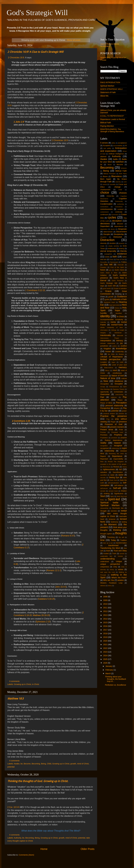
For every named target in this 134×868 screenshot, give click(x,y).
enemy (122, 248)
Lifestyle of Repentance (111, 357)
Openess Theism (119, 389)
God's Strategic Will (37, 13)
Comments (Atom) (26, 855)
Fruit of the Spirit (117, 267)
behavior (124, 168)
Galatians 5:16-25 (46, 599)
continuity (119, 212)
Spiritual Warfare (107, 86)
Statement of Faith (108, 92)
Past (102, 397)
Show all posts (74, 40)
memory (123, 367)
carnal (105, 184)
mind (115, 370)
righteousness (109, 469)
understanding (108, 559)
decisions (105, 223)
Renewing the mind (116, 454)
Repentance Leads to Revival (113, 119)
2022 (106, 648)
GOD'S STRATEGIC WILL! (112, 89)
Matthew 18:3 (16, 699)
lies (102, 354)
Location (104, 362)
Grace (108, 291)
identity (105, 316)
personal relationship (114, 406)
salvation (104, 472)
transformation (121, 543)
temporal (112, 519)
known (108, 351)
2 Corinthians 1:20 (21, 421)
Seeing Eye (114, 477)
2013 (106, 615)
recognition (104, 446)
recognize (118, 446)
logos (113, 362)
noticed (124, 378)
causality (113, 184)
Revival (116, 467)
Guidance (122, 296)
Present (104, 427)
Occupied (119, 384)
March (108, 674)
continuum (104, 215)
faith (115, 257)
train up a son (108, 543)
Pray (108, 419)
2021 (106, 645)
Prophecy (118, 435)
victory (112, 570)
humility (104, 313)
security (103, 478)
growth (73, 764)
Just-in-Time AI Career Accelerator (110, 45)
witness (103, 586)
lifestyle (121, 354)
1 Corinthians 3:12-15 (35, 290)
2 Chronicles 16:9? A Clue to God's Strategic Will (35, 52)
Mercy (107, 370)
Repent (103, 456)
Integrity (103, 333)
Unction (120, 556)
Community (119, 201)
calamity (118, 182)
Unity (115, 567)
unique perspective (110, 564)
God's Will (112, 286)
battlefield (120, 162)
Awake (17, 764)
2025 (106, 659)
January (109, 666)
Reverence (107, 467)
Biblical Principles (110, 174)
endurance (112, 248)
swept (124, 511)
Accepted (107, 145)
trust (108, 551)
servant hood (113, 491)
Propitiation (104, 438)
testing (124, 522)
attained (103, 156)
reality (103, 443)
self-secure (104, 488)
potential (11, 767)
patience (114, 397)
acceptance (122, 143)
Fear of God (120, 259)
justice (115, 346)
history (117, 308)
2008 (106, 597)
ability (113, 143)
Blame (105, 176)
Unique (119, 561)
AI (126, 145)
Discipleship (119, 234)
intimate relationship (108, 343)
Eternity (124, 251)
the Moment (110, 524)
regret (124, 448)
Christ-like (110, 196)
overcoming (119, 394)
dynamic (122, 243)
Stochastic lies (118, 508)
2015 (106, 622)
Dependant (105, 226)
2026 (106, 663)
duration (113, 243)
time (103, 540)
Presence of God (114, 424)
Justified (124, 346)
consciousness (107, 209)
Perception (121, 403)
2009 (106, 600)
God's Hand (119, 270)
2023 (106, 652)
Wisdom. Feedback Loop (111, 583)
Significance (119, 494)
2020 (106, 641)
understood (105, 561)
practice (121, 414)
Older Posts (87, 849)
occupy (103, 387)
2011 (106, 608)
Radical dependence (114, 440)
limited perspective (111, 359)
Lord (122, 362)
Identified (119, 313)
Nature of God (118, 376)
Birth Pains (123, 174)
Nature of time (108, 378)
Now (106, 381)
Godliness (123, 286)
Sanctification (118, 472)
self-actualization (113, 483)
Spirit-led (114, 499)
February (110, 670)
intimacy (120, 341)
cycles (112, 217)
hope (117, 310)
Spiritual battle (109, 503)
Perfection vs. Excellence (115, 685)
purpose (124, 438)
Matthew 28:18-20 (41, 615)
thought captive (106, 534)
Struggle (104, 511)
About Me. (105, 96)
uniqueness (105, 567)
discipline (103, 237)
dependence (119, 226)
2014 (106, 619)
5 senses (104, 143)
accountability (118, 146)
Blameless (117, 176)
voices (121, 569)
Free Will (108, 265)
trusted (106, 553)
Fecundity (104, 262)
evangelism (108, 254)
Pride (121, 430)
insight (122, 330)
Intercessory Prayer (110, 338)
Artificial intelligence (116, 154)
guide (107, 299)
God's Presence (118, 281)
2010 (106, 604)
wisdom (121, 580)
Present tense (107, 430)
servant (103, 491)
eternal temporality (108, 251)
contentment (104, 212)
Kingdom (107, 349)
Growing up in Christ (23, 684)
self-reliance (119, 485)
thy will (121, 537)
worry (110, 586)
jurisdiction (104, 346)
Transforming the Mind (110, 548)
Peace (120, 400)
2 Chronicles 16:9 (16, 58)
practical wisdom (109, 414)
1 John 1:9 (19, 122)
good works (107, 288)
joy (121, 343)
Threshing (111, 537)
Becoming (36, 764)
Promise (103, 432)
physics (117, 408)
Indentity (103, 322)
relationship (109, 451)
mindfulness (117, 373)
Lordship (104, 365)
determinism (108, 232)
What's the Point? (119, 578)
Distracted (118, 237)
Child (49, 764)
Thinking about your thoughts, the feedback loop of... (115, 679)
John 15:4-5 (61, 587)
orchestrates (118, 392)
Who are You (109, 580)
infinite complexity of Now (112, 327)
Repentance (117, 456)
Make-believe (109, 368)
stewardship (104, 508)
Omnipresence (114, 387)
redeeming (115, 448)
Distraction (108, 240)
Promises (104, 435)
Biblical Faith (106, 123)
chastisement (105, 190)
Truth (114, 553)
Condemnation (107, 204)
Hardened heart (109, 302)
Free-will (121, 265)
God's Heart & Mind (109, 273)
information (104, 330)
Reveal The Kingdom (116, 462)
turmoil (122, 554)
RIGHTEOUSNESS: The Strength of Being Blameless (112, 130)
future (103, 270)
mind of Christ (83, 764)
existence (122, 254)
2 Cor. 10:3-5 (13, 807)
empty (102, 246)
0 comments (14, 681)
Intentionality (106, 335)
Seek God (113, 480)
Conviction (115, 215)
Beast (110, 165)
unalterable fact (106, 556)
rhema (125, 467)
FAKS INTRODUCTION (110, 82)
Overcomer (105, 394)
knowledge (121, 348)
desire (113, 229)
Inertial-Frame (117, 325)
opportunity (105, 392)
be (22, 764)
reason (117, 443)
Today (113, 540)
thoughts (121, 533)
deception (117, 221)
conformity (120, 204)
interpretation (106, 341)
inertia (113, 322)
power (124, 411)
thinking (117, 530)
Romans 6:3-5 (68, 536)
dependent (104, 229)
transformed (113, 545)
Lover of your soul (119, 365)
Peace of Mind (106, 403)
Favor (111, 259)
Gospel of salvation (120, 288)
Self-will (117, 488)
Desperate (122, 229)
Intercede (120, 335)
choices (123, 193)
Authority (18, 838)
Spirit (112, 496)
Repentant (104, 459)
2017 (106, 630)
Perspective (105, 408)
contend (120, 209)
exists (107, 257)
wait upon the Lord (108, 572)
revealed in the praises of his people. (114, 464)
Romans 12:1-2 (54, 570)
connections (104, 207)
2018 (106, 633)
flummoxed (114, 262)
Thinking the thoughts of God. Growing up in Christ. (38, 781)
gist (110, 270)
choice (105, 193)
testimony (115, 522)
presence (123, 422)
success (114, 511)
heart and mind (114, 305)
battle (115, 159)
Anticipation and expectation (114, 149)
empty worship (114, 246)
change (117, 187)
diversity (104, 243)
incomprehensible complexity (112, 319)
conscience (119, 207)
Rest (102, 462)
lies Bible (111, 354)
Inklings (114, 330)
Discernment (122, 232)
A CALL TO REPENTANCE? (112, 116)
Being (44, 764)
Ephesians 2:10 (43, 622)
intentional (118, 333)
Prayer (113, 422)
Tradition (124, 540)
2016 (106, 626)
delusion (120, 224)
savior (121, 475)
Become (27, 764)
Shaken (124, 491)
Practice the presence (114, 416)
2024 (106, 656)
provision (114, 438)
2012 (106, 611)
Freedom (103, 267)
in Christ (36, 684)
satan (112, 475)
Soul (103, 496)
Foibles (124, 262)
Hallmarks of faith (119, 299)
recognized (104, 448)
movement (104, 376)
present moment (117, 427)
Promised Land (117, 432)
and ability (107, 148)
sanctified (104, 475)
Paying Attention (107, 126)
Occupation (105, 384)
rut (120, 469)
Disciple (107, 234)
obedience (119, 381)
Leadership (119, 352)
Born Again (106, 179)
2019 (106, 637)
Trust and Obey (120, 551)
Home (44, 849)
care (125, 182)
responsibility (118, 459)
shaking (107, 494)
